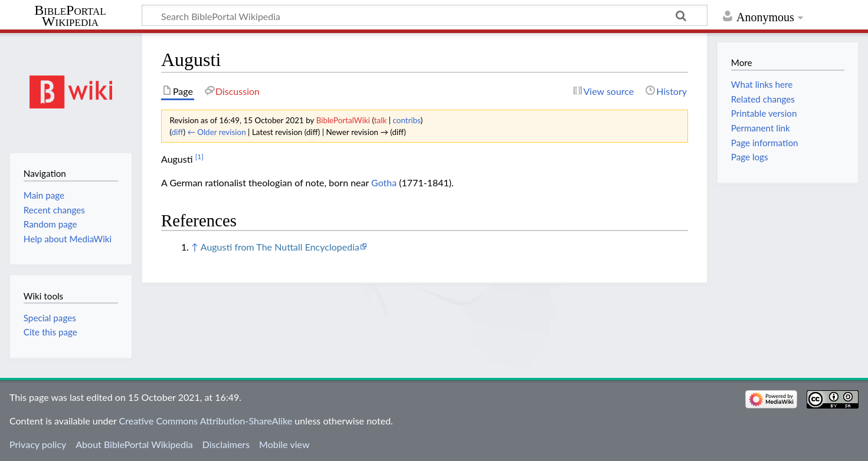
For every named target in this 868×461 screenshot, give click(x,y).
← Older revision (216, 132)
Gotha (384, 182)
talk (381, 120)
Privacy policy (38, 444)
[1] (199, 157)
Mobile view (284, 444)
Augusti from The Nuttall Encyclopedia (280, 247)
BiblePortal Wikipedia (70, 16)
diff (178, 132)
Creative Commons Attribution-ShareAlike (206, 421)
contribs (407, 120)
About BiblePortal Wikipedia (134, 444)
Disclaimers (226, 444)
